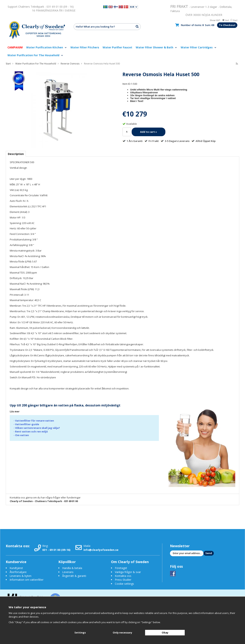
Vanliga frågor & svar (128, 572)
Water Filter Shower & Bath (156, 47)
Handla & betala (72, 568)
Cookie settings (124, 584)
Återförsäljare (18, 572)
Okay (165, 633)
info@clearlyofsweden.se (101, 550)
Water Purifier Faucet (117, 47)
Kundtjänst (16, 568)
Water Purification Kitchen (47, 47)
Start (8, 64)
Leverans (68, 572)
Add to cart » (149, 132)
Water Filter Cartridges (199, 47)
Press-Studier (123, 580)
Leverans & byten (20, 576)
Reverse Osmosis (70, 64)
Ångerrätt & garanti (74, 576)
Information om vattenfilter (27, 580)
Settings (80, 633)
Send (209, 553)
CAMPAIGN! (15, 47)
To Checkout (227, 25)
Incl (226, 20)
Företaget (121, 568)
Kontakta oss (123, 576)
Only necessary (122, 633)
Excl (234, 20)
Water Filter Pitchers (85, 47)
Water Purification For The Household (35, 55)
